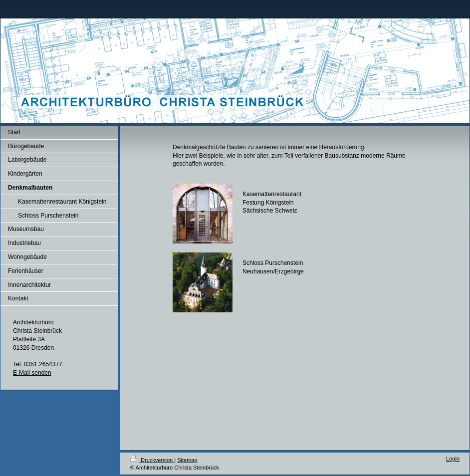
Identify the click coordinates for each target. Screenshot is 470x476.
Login (453, 459)
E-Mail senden (32, 373)
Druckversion (152, 460)
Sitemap (187, 460)
